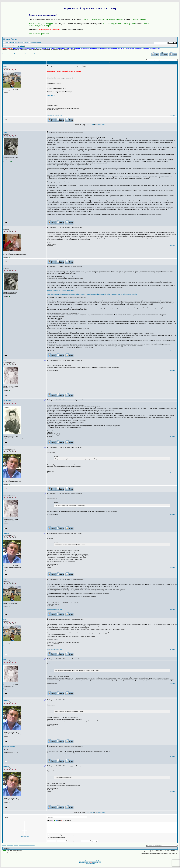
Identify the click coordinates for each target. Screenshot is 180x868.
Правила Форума (10, 39)
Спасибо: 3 (173, 115)
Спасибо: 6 (173, 246)
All (96, 125)
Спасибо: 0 (173, 791)
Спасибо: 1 (173, 473)
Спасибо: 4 (173, 218)
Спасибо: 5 (173, 371)
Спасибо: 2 (173, 514)
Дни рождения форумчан (39, 34)
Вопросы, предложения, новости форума (119, 23)
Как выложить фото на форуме (41, 23)
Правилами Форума (138, 19)
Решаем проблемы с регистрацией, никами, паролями (103, 19)
